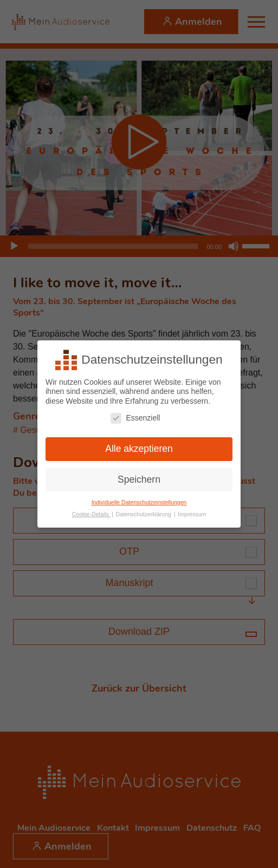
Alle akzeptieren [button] (139, 449)
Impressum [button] (192, 514)
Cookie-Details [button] (91, 514)
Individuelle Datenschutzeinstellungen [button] (139, 502)
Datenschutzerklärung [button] (144, 514)
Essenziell (135, 418)
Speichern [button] (139, 479)
